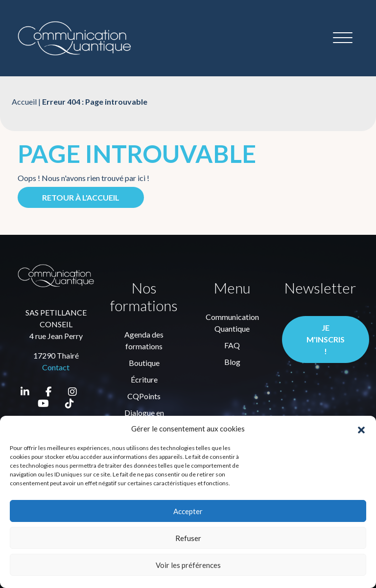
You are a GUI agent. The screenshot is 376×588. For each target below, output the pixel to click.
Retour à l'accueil (81, 197)
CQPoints (144, 396)
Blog (232, 362)
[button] (361, 429)
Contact (56, 367)
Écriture (144, 379)
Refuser (188, 538)
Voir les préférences (188, 565)
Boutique (144, 363)
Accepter (188, 511)
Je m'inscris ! (326, 339)
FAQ (232, 345)
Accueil (24, 102)
